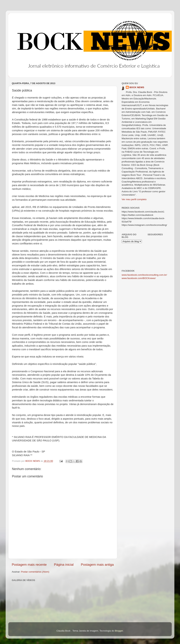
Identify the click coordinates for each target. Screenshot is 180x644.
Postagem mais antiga (97, 565)
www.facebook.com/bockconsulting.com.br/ (144, 275)
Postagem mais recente (29, 565)
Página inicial (64, 565)
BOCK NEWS (137, 87)
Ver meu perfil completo (134, 199)
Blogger (119, 631)
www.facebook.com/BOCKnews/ (139, 278)
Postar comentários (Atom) (35, 572)
